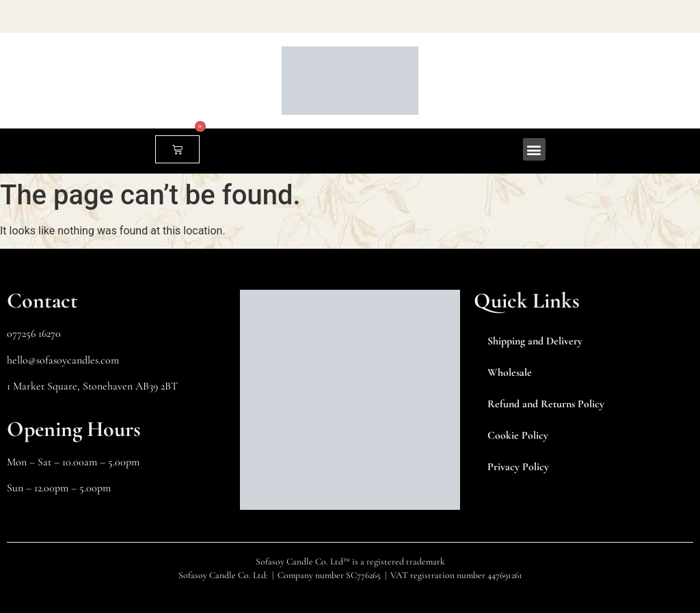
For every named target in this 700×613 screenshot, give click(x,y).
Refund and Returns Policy (546, 404)
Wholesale (510, 372)
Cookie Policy (518, 435)
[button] (534, 149)
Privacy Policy (518, 467)
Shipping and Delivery (535, 341)
